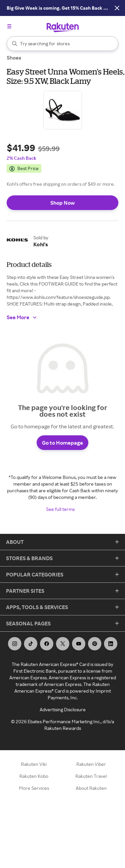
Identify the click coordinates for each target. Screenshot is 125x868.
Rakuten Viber (91, 764)
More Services (34, 788)
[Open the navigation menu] (9, 26)
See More (22, 317)
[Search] (62, 44)
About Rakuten (91, 788)
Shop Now (62, 203)
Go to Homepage (62, 443)
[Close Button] (117, 8)
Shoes (14, 58)
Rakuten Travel (91, 776)
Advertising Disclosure (63, 709)
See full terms (60, 509)
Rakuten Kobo (34, 776)
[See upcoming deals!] (54, 8)
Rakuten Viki (34, 764)
